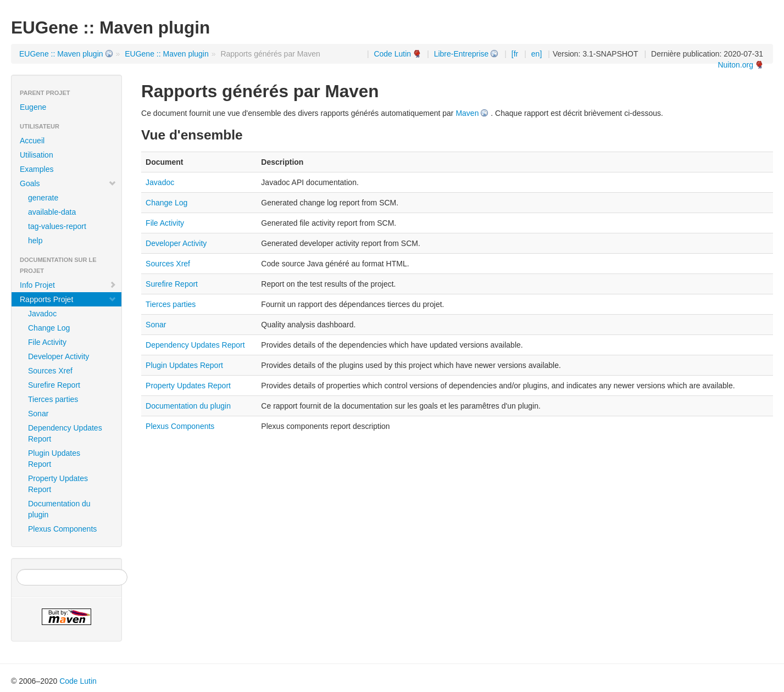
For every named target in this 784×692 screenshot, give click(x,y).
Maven (467, 113)
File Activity (47, 342)
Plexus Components (62, 529)
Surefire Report (54, 385)
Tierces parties (53, 399)
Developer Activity (59, 356)
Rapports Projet (68, 299)
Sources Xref (50, 371)
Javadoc (42, 314)
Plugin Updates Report (54, 459)
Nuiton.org (735, 65)
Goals (68, 183)
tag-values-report (57, 226)
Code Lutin (392, 54)
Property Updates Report (58, 484)
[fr (515, 54)
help (35, 241)
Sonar (38, 414)
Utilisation (37, 155)
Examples (37, 169)
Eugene (33, 107)
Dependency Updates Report (65, 433)
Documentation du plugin (59, 509)
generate (43, 198)
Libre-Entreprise (461, 54)
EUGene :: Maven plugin (61, 54)
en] (536, 54)
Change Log (49, 328)
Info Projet (68, 285)
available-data (52, 212)
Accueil (32, 141)
